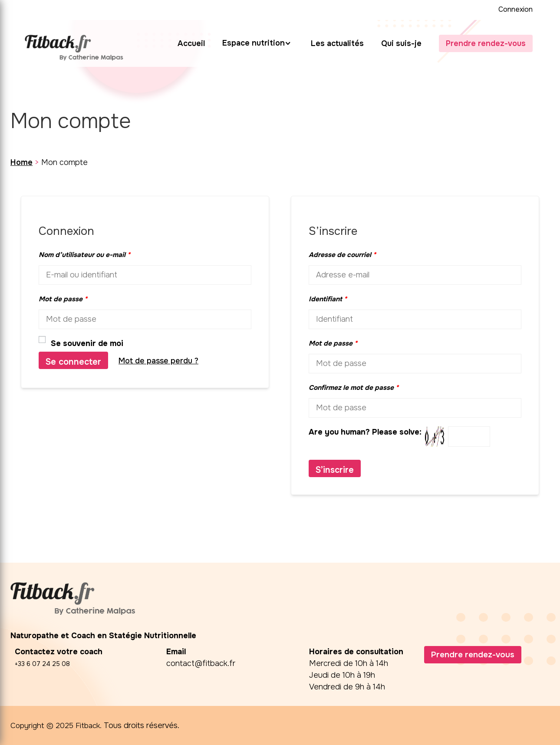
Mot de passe (63, 299)
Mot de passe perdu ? (158, 361)
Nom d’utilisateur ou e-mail (84, 255)
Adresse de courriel (342, 255)
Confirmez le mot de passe (354, 388)
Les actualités (337, 43)
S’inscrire (335, 470)
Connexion (516, 9)
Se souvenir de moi (81, 343)
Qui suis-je (401, 43)
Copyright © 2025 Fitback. (58, 725)
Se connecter (73, 362)
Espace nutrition (254, 43)
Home (21, 162)
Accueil (191, 43)
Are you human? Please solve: (399, 437)
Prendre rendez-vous (486, 43)
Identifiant (328, 299)
